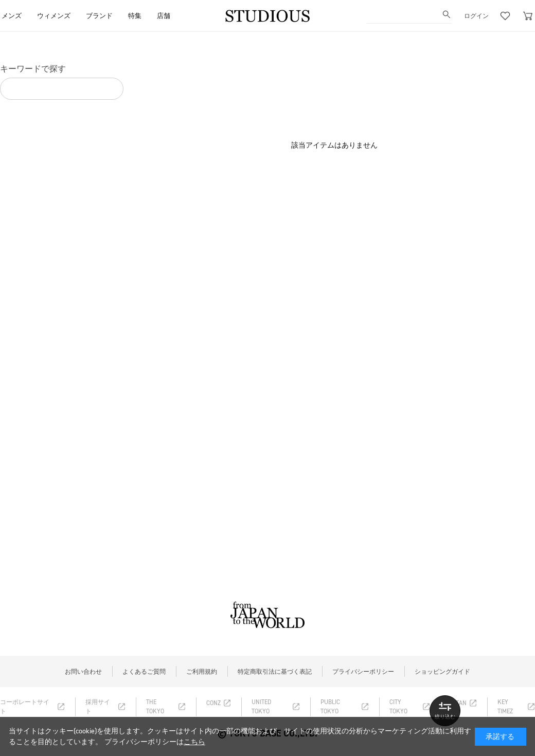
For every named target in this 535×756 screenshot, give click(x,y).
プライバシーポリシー (363, 672)
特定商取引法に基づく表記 (275, 672)
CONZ (213, 703)
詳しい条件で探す (445, 711)
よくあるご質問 (144, 672)
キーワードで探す (33, 69)
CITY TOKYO (398, 707)
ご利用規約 (202, 672)
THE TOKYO (155, 707)
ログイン (476, 16)
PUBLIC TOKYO (330, 707)
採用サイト (98, 707)
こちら (194, 742)
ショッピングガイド (442, 672)
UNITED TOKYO (261, 707)
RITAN (459, 703)
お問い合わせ (83, 672)
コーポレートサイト (25, 707)
